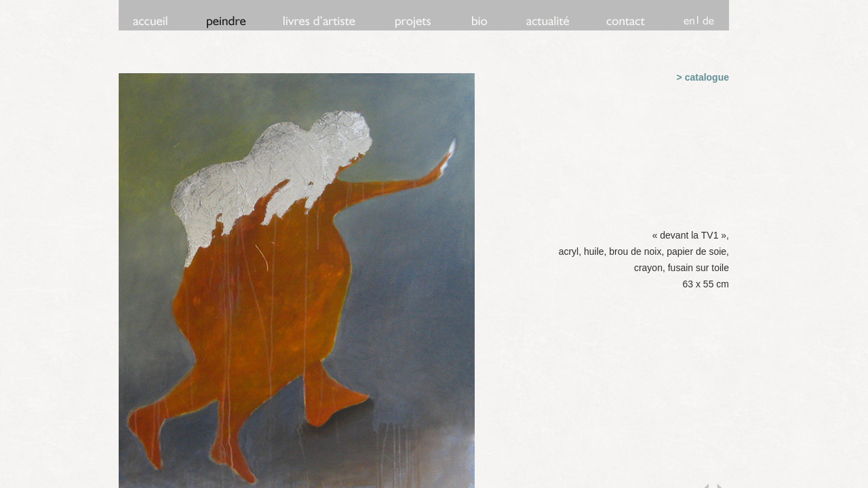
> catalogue (703, 77)
